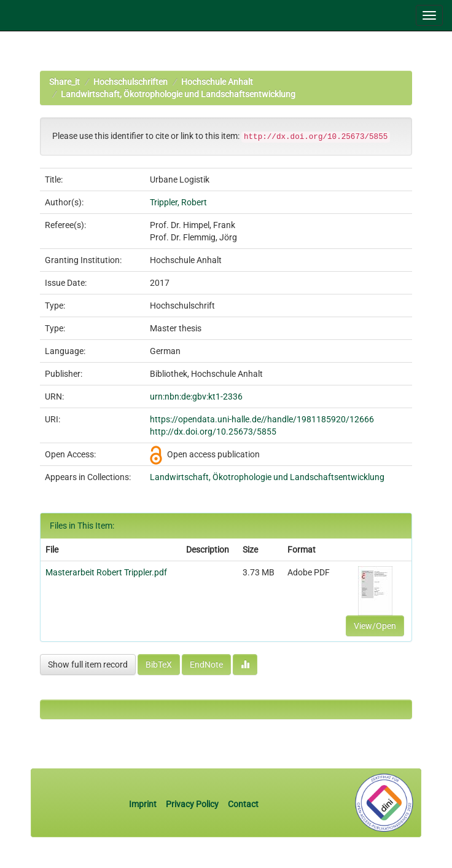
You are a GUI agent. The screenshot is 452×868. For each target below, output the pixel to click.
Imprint (144, 804)
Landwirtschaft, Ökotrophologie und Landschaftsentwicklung (178, 94)
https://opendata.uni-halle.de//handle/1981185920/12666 (262, 419)
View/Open (375, 626)
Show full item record (88, 665)
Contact (243, 804)
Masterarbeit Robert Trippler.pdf (106, 572)
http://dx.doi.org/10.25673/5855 (213, 432)
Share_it (64, 82)
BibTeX (159, 665)
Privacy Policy (192, 804)
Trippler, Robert (178, 202)
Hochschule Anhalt (217, 82)
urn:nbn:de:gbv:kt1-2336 (196, 397)
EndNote (206, 665)
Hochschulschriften (131, 82)
